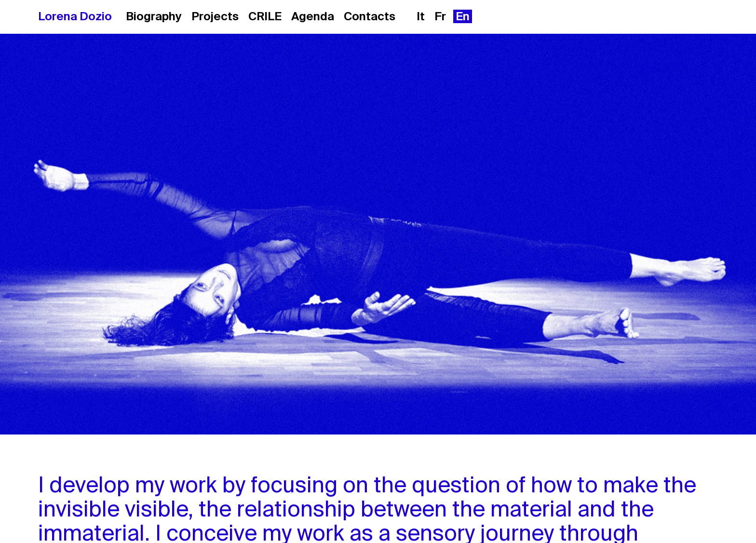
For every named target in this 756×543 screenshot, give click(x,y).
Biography (154, 16)
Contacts (370, 16)
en (463, 16)
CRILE (265, 16)
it (421, 16)
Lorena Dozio (75, 16)
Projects (215, 16)
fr (440, 16)
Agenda (313, 16)
